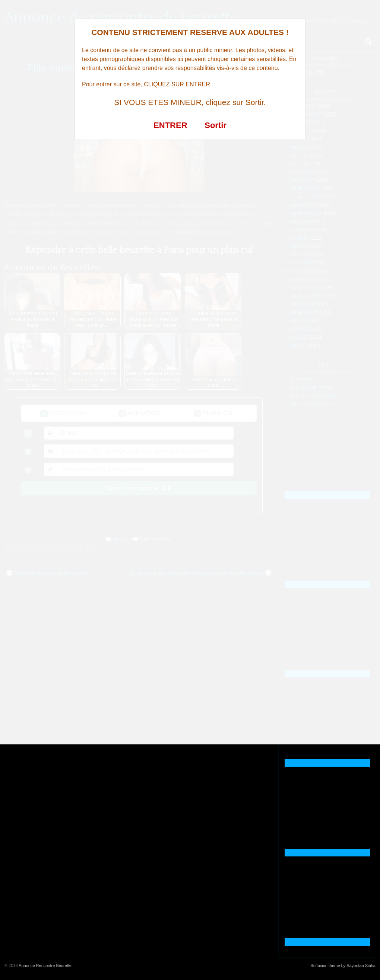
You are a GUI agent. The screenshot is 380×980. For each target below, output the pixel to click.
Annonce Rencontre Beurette (45, 965)
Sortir (216, 125)
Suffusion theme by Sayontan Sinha (343, 965)
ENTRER (170, 125)
